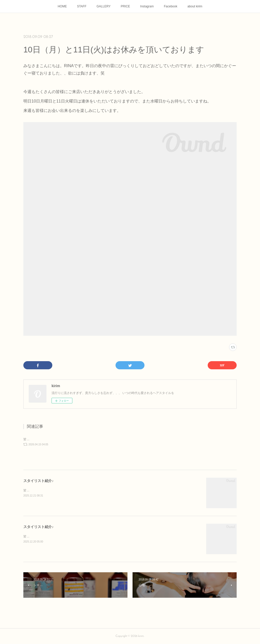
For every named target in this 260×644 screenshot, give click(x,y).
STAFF (82, 6)
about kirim (195, 6)
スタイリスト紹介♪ (38, 481)
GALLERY (103, 6)
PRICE (125, 6)
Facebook (170, 6)
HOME (62, 6)
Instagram (147, 6)
